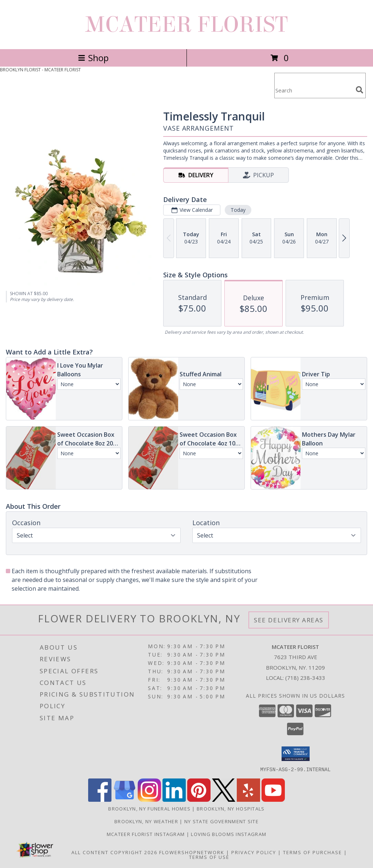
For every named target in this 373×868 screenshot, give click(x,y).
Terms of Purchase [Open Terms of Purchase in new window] (313, 852)
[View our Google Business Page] (125, 799)
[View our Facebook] (100, 799)
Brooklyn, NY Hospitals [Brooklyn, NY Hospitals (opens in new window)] (231, 808)
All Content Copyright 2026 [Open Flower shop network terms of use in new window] (114, 852)
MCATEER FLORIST (186, 25)
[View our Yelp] (248, 799)
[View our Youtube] (273, 799)
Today (238, 210)
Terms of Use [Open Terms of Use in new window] (209, 857)
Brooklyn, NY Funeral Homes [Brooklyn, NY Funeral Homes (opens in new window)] (149, 808)
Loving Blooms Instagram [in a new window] (229, 834)
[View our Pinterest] (199, 799)
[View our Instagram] (149, 799)
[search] (360, 90)
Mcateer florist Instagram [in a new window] (147, 834)
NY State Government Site (221, 821)
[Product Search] (314, 90)
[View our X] (224, 799)
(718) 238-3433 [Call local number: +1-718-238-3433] (305, 678)
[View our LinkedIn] (174, 799)
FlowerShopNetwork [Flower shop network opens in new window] (192, 852)
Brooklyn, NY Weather (146, 821)
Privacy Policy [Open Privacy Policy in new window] (254, 852)
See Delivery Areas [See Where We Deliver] (289, 620)
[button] (296, 754)
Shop (93, 58)
